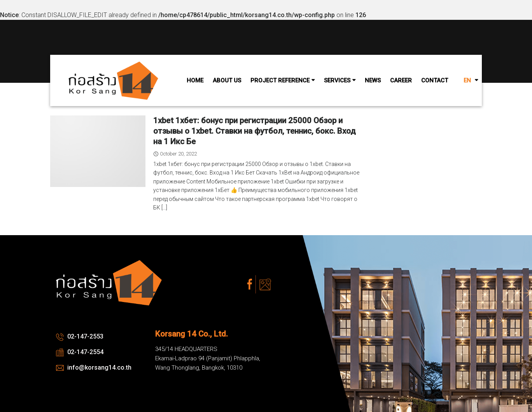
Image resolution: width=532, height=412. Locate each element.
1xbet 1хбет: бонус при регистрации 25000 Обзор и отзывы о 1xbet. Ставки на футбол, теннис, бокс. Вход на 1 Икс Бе (255, 131)
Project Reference (280, 80)
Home (195, 80)
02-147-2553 (80, 336)
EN (467, 80)
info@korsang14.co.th (94, 367)
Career (401, 80)
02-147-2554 (80, 352)
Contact (435, 80)
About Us (227, 80)
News (373, 80)
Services (337, 80)
